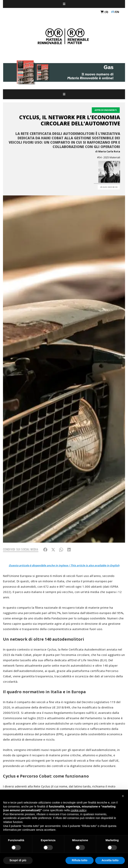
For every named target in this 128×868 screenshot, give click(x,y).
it (113, 12)
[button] (123, 796)
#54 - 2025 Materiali (109, 157)
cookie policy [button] (78, 810)
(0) (104, 12)
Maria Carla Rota (109, 151)
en (117, 12)
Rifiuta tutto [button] (80, 860)
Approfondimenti (106, 110)
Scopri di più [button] (18, 860)
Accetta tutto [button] (110, 860)
